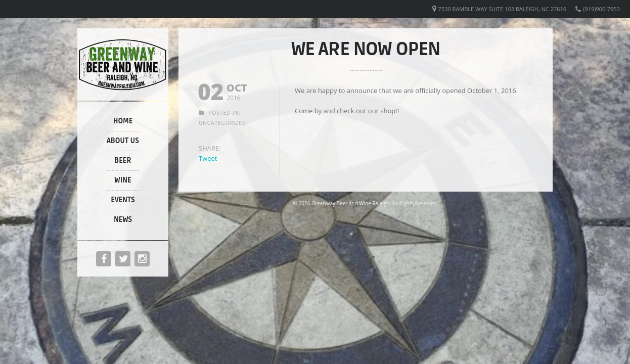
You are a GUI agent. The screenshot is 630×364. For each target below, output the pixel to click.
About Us (123, 141)
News (123, 220)
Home (123, 121)
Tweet (208, 158)
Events (123, 200)
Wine (123, 180)
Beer (123, 161)
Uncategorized (222, 123)
